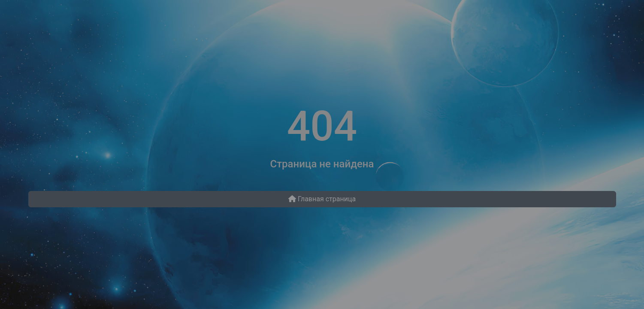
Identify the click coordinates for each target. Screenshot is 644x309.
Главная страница (322, 199)
